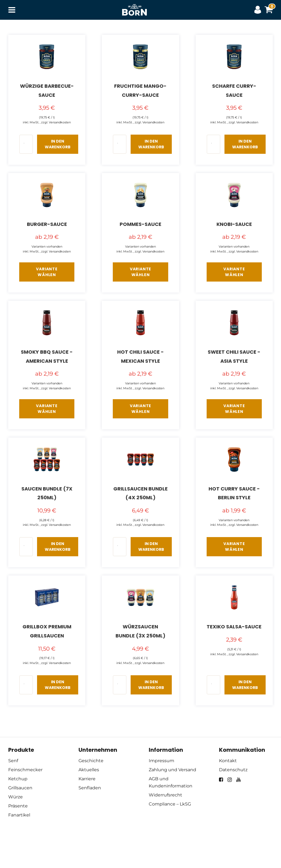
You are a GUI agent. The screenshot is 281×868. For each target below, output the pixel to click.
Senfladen (90, 788)
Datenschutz (233, 770)
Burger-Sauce (47, 224)
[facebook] (221, 780)
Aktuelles (89, 770)
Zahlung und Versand (172, 770)
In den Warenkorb (58, 144)
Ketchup (18, 779)
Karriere (87, 779)
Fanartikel (19, 815)
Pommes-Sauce (140, 224)
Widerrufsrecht (165, 795)
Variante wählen (47, 272)
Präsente (18, 806)
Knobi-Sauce (234, 224)
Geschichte (91, 761)
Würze (16, 797)
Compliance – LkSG (170, 804)
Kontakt (228, 761)
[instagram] (230, 780)
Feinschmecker (25, 770)
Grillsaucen (20, 788)
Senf (13, 761)
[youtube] (238, 780)
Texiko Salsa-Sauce (234, 627)
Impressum (161, 761)
